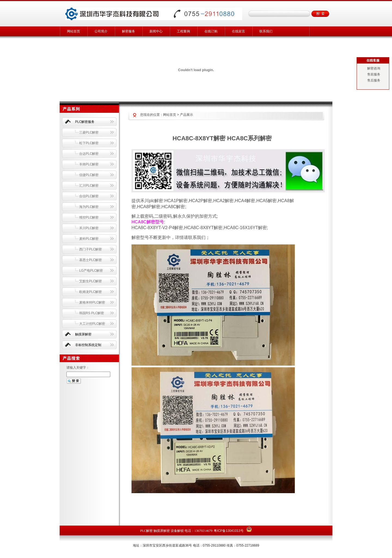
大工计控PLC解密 (92, 324)
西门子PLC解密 (91, 249)
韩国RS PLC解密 (92, 313)
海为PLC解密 (89, 207)
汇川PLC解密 (89, 186)
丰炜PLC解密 (89, 164)
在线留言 (238, 31)
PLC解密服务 (85, 122)
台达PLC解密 (89, 154)
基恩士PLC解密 (91, 260)
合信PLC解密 (89, 196)
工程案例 (183, 31)
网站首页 (73, 31)
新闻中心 (156, 31)
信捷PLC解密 (89, 175)
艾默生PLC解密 (91, 281)
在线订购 (211, 31)
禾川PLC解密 (89, 228)
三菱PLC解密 (89, 132)
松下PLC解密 (89, 143)
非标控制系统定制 (88, 345)
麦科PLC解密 (89, 239)
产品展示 (186, 115)
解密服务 (128, 31)
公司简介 (101, 31)
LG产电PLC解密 (91, 271)
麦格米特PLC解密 (92, 302)
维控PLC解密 (89, 217)
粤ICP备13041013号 (229, 531)
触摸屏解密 (83, 334)
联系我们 (266, 31)
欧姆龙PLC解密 (91, 292)
